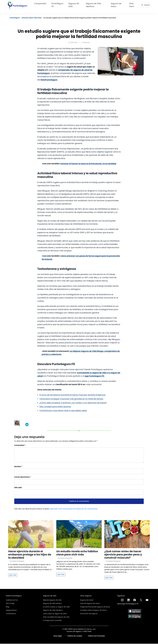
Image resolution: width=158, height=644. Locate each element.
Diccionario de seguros (89, 614)
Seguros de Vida (74, 5)
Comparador (40, 3)
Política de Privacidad (96, 636)
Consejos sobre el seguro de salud (93, 611)
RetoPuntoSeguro (49, 80)
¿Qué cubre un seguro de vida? (55, 614)
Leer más (13, 575)
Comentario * (20, 446)
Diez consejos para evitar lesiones (55, 407)
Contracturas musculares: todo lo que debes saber (63, 411)
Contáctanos (11, 614)
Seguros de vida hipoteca (53, 611)
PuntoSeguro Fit (57, 5)
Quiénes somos (12, 600)
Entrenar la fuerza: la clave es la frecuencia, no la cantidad (88, 164)
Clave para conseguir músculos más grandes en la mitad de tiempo (71, 399)
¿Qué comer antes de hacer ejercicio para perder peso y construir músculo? (123, 555)
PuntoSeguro (15, 18)
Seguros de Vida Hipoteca (94, 5)
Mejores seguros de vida (52, 600)
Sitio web (18, 488)
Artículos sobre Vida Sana (32, 18)
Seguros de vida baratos (52, 604)
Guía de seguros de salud (90, 604)
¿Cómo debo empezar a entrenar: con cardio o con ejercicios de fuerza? (73, 403)
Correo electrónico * (23, 477)
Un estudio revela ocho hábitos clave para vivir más (77, 553)
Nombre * (18, 467)
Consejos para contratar (52, 621)
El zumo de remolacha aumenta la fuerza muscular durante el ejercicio (73, 395)
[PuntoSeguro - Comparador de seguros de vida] (17, 5)
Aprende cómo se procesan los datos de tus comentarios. (74, 509)
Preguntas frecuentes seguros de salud (95, 607)
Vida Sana (132, 5)
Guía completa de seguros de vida (56, 617)
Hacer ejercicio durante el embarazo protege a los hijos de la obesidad (30, 555)
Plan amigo (10, 604)
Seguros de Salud (116, 5)
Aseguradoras (11, 611)
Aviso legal (58, 636)
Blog (8, 607)
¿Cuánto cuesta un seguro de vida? (57, 607)
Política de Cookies (75, 636)
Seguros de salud (87, 600)
